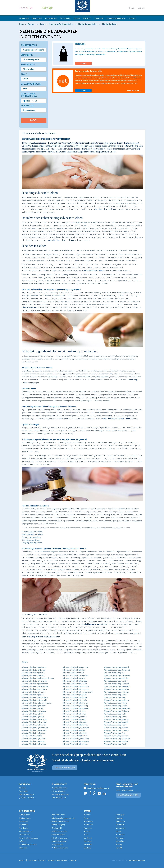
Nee (27, 101)
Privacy (43, 860)
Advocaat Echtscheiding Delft (32, 714)
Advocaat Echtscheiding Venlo (115, 714)
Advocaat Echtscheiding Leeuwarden (76, 728)
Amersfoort (88, 821)
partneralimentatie (83, 377)
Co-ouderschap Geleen (31, 540)
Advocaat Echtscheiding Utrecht (115, 706)
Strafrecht (132, 18)
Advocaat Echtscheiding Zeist (115, 733)
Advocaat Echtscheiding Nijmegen (75, 744)
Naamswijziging (58, 825)
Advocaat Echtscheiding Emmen (33, 741)
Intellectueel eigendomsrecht (63, 818)
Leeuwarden (121, 828)
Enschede (88, 848)
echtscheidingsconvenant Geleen (64, 570)
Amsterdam (88, 825)
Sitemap (75, 860)
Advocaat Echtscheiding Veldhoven (117, 711)
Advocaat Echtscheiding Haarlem (75, 684)
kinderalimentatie (102, 377)
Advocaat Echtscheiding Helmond (75, 697)
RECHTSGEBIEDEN (27, 811)
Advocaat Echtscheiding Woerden (116, 728)
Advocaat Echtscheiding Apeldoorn (34, 689)
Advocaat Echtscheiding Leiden (74, 730)
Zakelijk (47, 8)
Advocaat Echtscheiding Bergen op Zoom (36, 703)
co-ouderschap (122, 203)
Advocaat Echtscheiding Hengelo (75, 700)
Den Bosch (88, 838)
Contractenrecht (51, 18)
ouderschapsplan (29, 521)
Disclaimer (32, 860)
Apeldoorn (88, 828)
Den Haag (88, 841)
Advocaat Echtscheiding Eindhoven (34, 739)
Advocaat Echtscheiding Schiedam (116, 692)
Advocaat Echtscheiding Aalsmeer (34, 667)
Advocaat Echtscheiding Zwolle (115, 744)
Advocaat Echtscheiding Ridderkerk (117, 678)
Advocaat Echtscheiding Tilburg (115, 703)
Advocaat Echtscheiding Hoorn (74, 711)
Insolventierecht (58, 815)
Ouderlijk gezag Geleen (31, 537)
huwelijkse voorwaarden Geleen (58, 296)
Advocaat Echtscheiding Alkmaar (34, 670)
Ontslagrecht (57, 828)
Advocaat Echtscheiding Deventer (34, 725)
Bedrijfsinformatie (27, 795)
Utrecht (119, 848)
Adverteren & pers (59, 798)
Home (132, 8)
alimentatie (54, 377)
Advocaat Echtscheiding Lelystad (75, 733)
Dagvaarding (25, 835)
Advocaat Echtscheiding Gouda (74, 678)
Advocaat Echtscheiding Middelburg (76, 739)
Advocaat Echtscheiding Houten (74, 714)
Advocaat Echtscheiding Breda (33, 708)
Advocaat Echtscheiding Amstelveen (35, 684)
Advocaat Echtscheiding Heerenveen (76, 689)
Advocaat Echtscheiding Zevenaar (116, 736)
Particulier (26, 8)
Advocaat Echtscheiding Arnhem (33, 692)
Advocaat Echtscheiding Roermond (117, 684)
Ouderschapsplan (59, 835)
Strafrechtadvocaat (59, 841)
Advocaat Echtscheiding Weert (115, 725)
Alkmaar (87, 815)
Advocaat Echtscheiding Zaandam (116, 730)
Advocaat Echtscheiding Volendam (116, 719)
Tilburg (119, 845)
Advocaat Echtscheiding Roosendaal (117, 686)
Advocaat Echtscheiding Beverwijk (34, 706)
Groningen (120, 815)
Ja (35, 101)
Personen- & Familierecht (116, 18)
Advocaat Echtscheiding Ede (32, 736)
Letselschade (99, 18)
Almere (87, 818)
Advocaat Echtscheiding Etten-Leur (75, 667)
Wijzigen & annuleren (61, 795)
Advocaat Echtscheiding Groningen (75, 681)
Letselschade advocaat (61, 821)
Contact (85, 63)
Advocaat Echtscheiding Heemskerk (76, 686)
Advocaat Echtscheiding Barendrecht (35, 697)
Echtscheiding (65, 18)
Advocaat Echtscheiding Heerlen (75, 695)
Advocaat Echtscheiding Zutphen (116, 741)
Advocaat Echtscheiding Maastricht (75, 736)
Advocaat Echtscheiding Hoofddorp (76, 706)
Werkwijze (24, 791)
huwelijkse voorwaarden (32, 296)
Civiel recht (24, 828)
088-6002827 (134, 91)
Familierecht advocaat (28, 845)
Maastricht (120, 835)
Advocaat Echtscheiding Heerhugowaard (78, 692)
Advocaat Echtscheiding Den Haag (34, 722)
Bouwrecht (24, 821)
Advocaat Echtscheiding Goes (73, 673)
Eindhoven (88, 845)
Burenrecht (24, 825)
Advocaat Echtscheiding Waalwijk (116, 722)
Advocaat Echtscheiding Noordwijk (117, 667)
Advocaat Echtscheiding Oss (114, 673)
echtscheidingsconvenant (53, 552)
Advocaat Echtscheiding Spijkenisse (117, 700)
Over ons (141, 8)
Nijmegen (120, 838)
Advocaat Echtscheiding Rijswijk (115, 681)
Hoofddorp (121, 821)
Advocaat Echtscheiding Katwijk (74, 719)
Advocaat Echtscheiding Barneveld (34, 700)
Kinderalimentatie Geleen (32, 535)
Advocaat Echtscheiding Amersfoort (35, 681)
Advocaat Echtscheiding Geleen (74, 670)
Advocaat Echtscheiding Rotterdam (117, 689)
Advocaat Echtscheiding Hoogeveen (76, 708)
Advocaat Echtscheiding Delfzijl (33, 717)
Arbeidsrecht (24, 18)
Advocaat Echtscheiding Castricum (34, 711)
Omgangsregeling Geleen (32, 543)
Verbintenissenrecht (60, 848)
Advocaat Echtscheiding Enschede (34, 744)
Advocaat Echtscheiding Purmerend (117, 676)
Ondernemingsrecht (60, 831)
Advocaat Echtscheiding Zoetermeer (117, 739)
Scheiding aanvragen (60, 838)
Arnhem (87, 831)
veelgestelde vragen (137, 860)
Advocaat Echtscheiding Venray (115, 717)
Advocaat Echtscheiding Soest (115, 697)
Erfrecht (77, 18)
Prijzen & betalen (59, 791)
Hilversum (120, 825)
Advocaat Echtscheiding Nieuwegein (76, 741)
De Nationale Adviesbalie (88, 71)
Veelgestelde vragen (60, 788)
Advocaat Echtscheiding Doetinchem (35, 728)
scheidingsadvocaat (45, 278)
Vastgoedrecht (57, 845)
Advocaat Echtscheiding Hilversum (75, 703)
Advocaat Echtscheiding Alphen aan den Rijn (38, 678)
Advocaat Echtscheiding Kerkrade (75, 722)
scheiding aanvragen (128, 456)
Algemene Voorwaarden (59, 860)
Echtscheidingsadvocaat (29, 838)
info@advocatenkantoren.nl (97, 788)
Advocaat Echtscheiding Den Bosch (34, 719)
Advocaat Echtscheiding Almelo (33, 673)
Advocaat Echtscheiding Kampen (75, 717)
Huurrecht (87, 18)
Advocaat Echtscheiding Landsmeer (76, 725)
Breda (86, 835)
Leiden (119, 831)
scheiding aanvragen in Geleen (83, 222)
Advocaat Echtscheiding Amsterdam (35, 686)
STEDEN (87, 811)
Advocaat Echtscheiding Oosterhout (117, 670)
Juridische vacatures (28, 798)
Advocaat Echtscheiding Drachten (34, 733)
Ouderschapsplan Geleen (32, 532)
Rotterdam (120, 841)
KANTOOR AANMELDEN (65, 768)
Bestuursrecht (37, 18)
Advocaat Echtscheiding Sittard (115, 695)
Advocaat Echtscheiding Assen (33, 695)
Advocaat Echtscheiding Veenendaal (117, 708)
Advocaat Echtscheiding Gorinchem (76, 676)
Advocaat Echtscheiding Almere (33, 676)
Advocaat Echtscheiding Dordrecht (34, 730)
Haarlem (120, 818)
